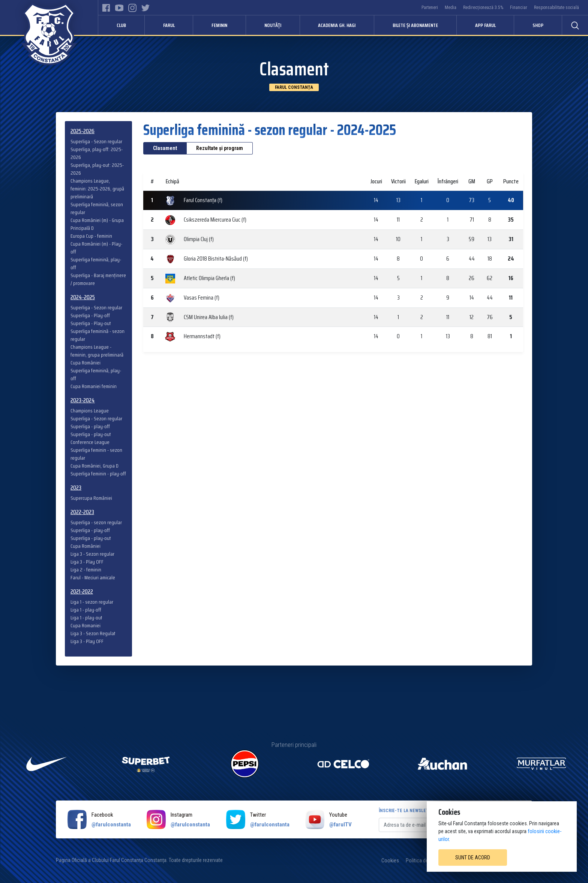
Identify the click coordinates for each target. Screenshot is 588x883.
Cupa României (85, 363)
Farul (169, 25)
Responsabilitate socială (556, 7)
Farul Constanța (294, 87)
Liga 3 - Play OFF (87, 562)
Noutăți (273, 25)
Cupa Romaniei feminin (94, 386)
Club (121, 25)
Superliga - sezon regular (96, 522)
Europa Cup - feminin (91, 236)
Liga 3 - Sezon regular (92, 554)
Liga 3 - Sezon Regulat (93, 633)
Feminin (219, 25)
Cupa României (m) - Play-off (96, 248)
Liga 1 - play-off (86, 610)
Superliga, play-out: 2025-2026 (97, 169)
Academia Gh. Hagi (337, 25)
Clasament (165, 148)
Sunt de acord (473, 858)
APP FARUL (485, 25)
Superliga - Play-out (91, 323)
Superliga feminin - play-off (98, 474)
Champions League (90, 411)
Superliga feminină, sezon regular (97, 208)
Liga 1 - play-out (86, 618)
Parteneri (430, 7)
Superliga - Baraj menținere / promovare (98, 279)
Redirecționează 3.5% (483, 7)
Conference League (90, 442)
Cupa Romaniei (85, 626)
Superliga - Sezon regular (96, 142)
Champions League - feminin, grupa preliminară (97, 351)
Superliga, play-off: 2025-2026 (97, 153)
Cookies (390, 861)
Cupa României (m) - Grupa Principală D (97, 224)
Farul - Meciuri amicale (93, 578)
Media (451, 7)
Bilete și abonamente (415, 25)
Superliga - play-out (91, 434)
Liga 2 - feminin (86, 570)
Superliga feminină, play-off (96, 264)
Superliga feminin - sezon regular (96, 454)
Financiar (519, 7)
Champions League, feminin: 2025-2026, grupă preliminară (97, 189)
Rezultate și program (220, 148)
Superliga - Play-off (90, 316)
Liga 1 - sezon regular (92, 602)
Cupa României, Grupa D (94, 466)
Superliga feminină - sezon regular (97, 335)
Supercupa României (91, 498)
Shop (538, 25)
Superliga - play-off (90, 427)
